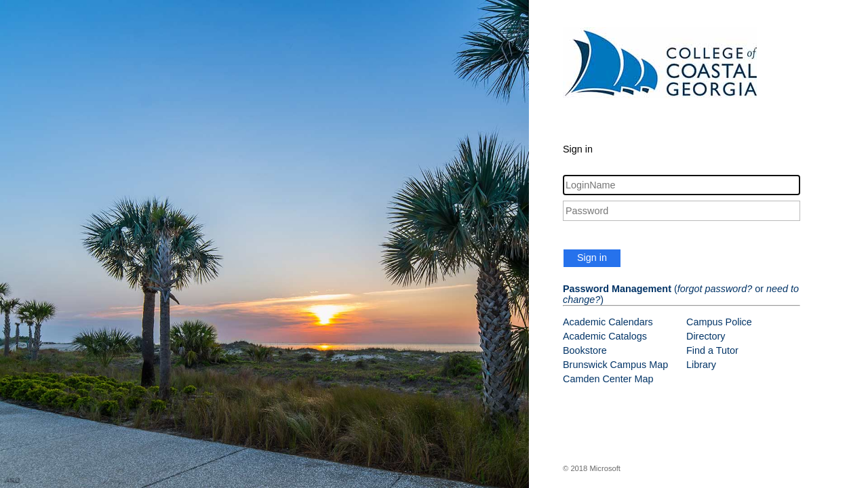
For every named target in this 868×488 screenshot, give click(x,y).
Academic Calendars (608, 322)
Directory (706, 336)
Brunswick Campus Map (615, 365)
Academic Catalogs (605, 336)
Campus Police (719, 322)
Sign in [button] (592, 258)
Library (701, 365)
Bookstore (585, 350)
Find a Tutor (712, 350)
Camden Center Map (608, 379)
